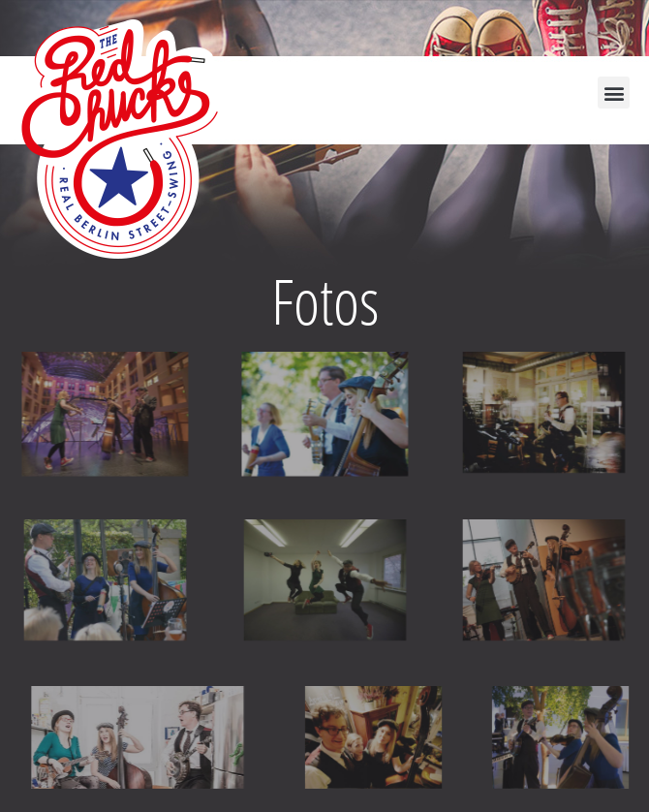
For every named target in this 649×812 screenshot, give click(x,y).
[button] (614, 93)
